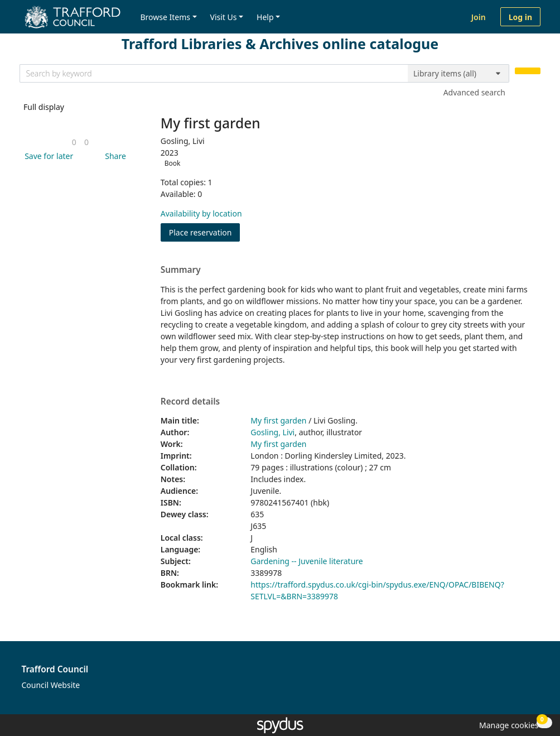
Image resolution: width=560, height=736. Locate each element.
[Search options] (458, 74)
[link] (74, 142)
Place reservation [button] (205, 232)
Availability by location (201, 213)
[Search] (528, 71)
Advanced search (474, 92)
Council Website (51, 685)
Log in (520, 17)
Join (479, 17)
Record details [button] (190, 402)
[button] (47, 156)
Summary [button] (181, 270)
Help (265, 17)
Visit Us (224, 17)
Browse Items (165, 17)
